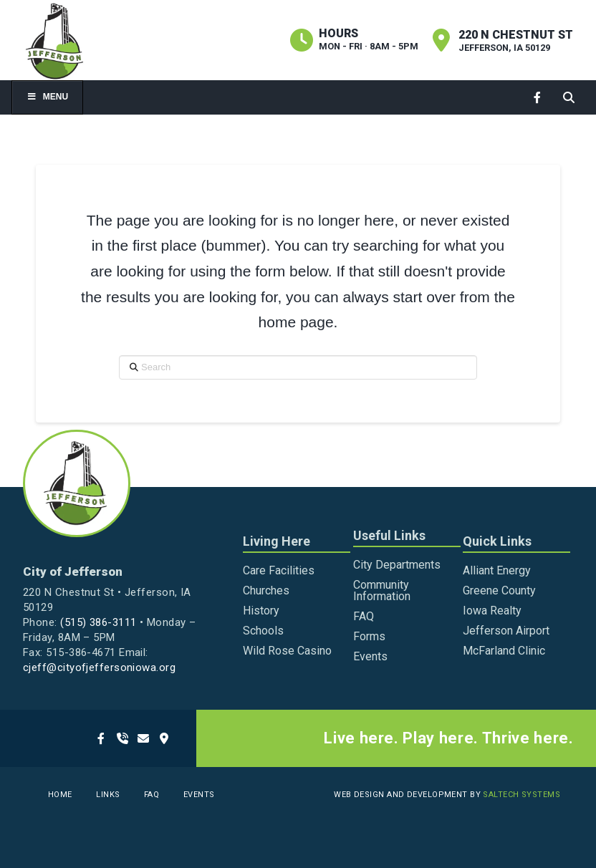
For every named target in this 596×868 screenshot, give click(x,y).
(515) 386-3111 (98, 622)
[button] (569, 97)
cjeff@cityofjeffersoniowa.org (99, 667)
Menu (47, 97)
